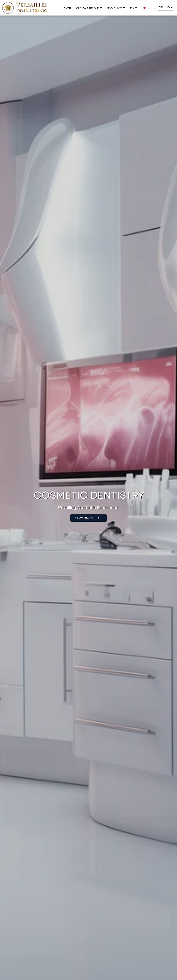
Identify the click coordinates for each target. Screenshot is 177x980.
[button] (89, 8)
